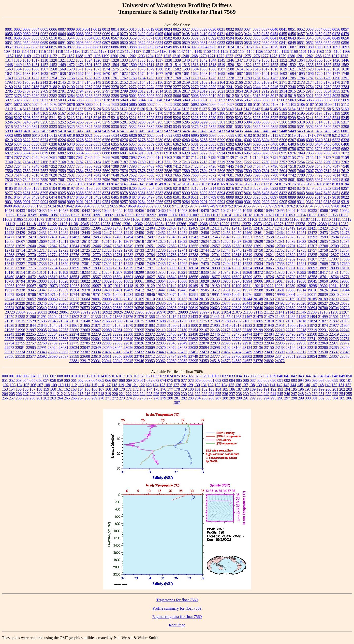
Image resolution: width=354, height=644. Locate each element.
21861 (74, 325)
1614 (239, 69)
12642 (53, 246)
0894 (159, 47)
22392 (161, 334)
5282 (133, 122)
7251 (274, 162)
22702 (204, 339)
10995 (130, 215)
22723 (247, 339)
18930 (215, 281)
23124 (247, 348)
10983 (11, 215)
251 (322, 394)
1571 (80, 69)
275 (136, 398)
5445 (257, 131)
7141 (248, 158)
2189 (62, 87)
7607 (310, 171)
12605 (345, 237)
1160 (294, 51)
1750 (18, 78)
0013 (106, 29)
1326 (97, 60)
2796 (97, 91)
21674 (128, 321)
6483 (310, 144)
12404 (150, 228)
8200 (97, 188)
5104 (283, 104)
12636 (334, 241)
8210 (177, 188)
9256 (115, 202)
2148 (88, 82)
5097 (230, 104)
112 (74, 385)
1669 (97, 74)
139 (259, 385)
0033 (239, 29)
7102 (168, 158)
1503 (106, 65)
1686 (230, 74)
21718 (172, 321)
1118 (59, 51)
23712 (150, 356)
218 (101, 394)
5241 (310, 118)
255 (349, 394)
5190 (257, 113)
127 (176, 385)
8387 (177, 193)
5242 (319, 118)
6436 (301, 144)
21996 (20, 330)
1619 (283, 69)
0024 (168, 29)
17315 (9, 264)
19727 (63, 295)
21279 (9, 317)
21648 (85, 321)
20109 (139, 299)
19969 (226, 295)
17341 (53, 264)
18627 (150, 277)
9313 (319, 202)
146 (307, 385)
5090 (177, 104)
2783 (336, 87)
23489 (247, 352)
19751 (96, 295)
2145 (62, 82)
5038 (106, 100)
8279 (18, 193)
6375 (186, 144)
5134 (177, 109)
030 (211, 376)
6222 (27, 140)
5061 (274, 100)
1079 (274, 47)
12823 (291, 255)
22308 (128, 334)
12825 (312, 255)
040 (280, 376)
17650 (345, 264)
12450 (139, 233)
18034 (226, 268)
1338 (168, 60)
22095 (139, 330)
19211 (247, 286)
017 (122, 376)
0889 (142, 47)
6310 (319, 140)
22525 (345, 334)
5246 (9, 122)
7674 (221, 175)
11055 (311, 215)
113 (81, 385)
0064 (62, 34)
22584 (85, 339)
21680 (150, 321)
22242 (345, 330)
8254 (336, 188)
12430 (31, 233)
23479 (215, 352)
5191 (265, 113)
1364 (301, 60)
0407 (177, 34)
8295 (44, 193)
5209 (35, 118)
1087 (292, 47)
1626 (336, 69)
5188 (239, 113)
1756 (71, 78)
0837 (257, 43)
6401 (283, 144)
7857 (53, 180)
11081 (71, 219)
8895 (265, 197)
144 (293, 385)
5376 (195, 127)
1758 (88, 78)
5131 (150, 109)
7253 (292, 162)
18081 (291, 268)
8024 (195, 180)
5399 (9, 131)
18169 (52, 272)
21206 (312, 312)
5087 (151, 104)
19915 (204, 295)
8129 (71, 184)
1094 (8, 51)
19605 (291, 290)
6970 (265, 153)
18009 (172, 268)
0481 (9, 38)
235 (218, 394)
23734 (172, 356)
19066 (20, 286)
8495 (142, 197)
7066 (327, 153)
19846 (150, 295)
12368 (203, 224)
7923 (80, 180)
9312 (310, 202)
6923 (212, 153)
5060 (265, 100)
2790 (53, 91)
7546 (327, 166)
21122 (269, 312)
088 (260, 380)
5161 (9, 113)
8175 (283, 184)
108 (47, 385)
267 (81, 398)
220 (115, 394)
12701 (291, 246)
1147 (181, 51)
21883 (150, 325)
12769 (20, 255)
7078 (27, 158)
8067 (274, 180)
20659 (280, 308)
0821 (133, 43)
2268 (97, 87)
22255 (31, 334)
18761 (323, 277)
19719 (53, 295)
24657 (247, 361)
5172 (106, 113)
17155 (226, 259)
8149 (159, 184)
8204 (124, 188)
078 (191, 380)
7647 (106, 175)
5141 (238, 109)
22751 (345, 339)
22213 (291, 330)
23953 (150, 361)
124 (156, 385)
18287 (117, 272)
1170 (36, 56)
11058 (333, 215)
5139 (221, 109)
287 (218, 398)
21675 (139, 321)
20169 (290, 299)
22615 (107, 339)
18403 (312, 272)
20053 (20, 299)
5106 (301, 104)
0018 (142, 29)
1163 (320, 51)
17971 (150, 268)
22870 (204, 343)
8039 (212, 180)
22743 (323, 339)
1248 (185, 56)
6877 (35, 153)
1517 (204, 65)
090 (273, 380)
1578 (142, 69)
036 (253, 376)
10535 (312, 211)
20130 (171, 299)
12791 (215, 255)
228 (170, 394)
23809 (269, 356)
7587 (177, 171)
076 (177, 380)
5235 (257, 118)
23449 (161, 352)
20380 (236, 303)
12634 (312, 241)
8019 (186, 180)
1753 (44, 78)
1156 (259, 51)
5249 (35, 122)
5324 (62, 127)
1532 (292, 65)
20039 (323, 295)
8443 (301, 193)
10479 (226, 211)
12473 (323, 233)
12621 (172, 241)
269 (94, 398)
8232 (274, 188)
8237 (283, 188)
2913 (274, 91)
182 (205, 389)
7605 (292, 171)
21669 (118, 321)
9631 (34, 206)
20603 (161, 308)
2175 (319, 82)
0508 (35, 38)
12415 (247, 228)
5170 (88, 113)
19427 (150, 290)
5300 (212, 122)
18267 (106, 272)
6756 (292, 149)
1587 (221, 69)
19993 (269, 295)
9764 (309, 206)
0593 (221, 38)
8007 (159, 180)
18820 (63, 281)
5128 (132, 109)
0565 (97, 38)
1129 (155, 51)
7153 (292, 158)
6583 (35, 149)
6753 (265, 149)
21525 (20, 321)
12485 (96, 237)
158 (39, 389)
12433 (53, 233)
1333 (124, 60)
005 (39, 376)
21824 (312, 321)
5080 (89, 104)
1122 (94, 51)
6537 (18, 149)
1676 (150, 74)
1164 (329, 51)
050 (349, 376)
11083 (82, 219)
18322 (193, 272)
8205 (133, 188)
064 (94, 380)
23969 (172, 361)
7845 (27, 180)
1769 (186, 78)
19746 (85, 295)
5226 (177, 118)
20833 (42, 312)
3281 (44, 96)
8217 (239, 188)
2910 (248, 91)
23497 (269, 352)
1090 (319, 47)
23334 (20, 352)
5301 (221, 122)
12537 (161, 237)
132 (211, 385)
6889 (115, 153)
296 (280, 398)
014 (101, 376)
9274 (168, 202)
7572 (115, 171)
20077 (74, 299)
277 (149, 398)
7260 (327, 162)
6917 (159, 153)
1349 (257, 60)
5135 (185, 109)
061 (74, 380)
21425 (182, 317)
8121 (26, 184)
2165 (230, 82)
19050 (323, 281)
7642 (97, 175)
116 (101, 385)
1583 (186, 69)
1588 (230, 69)
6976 (292, 153)
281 (177, 398)
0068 (97, 34)
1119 (68, 51)
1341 (195, 60)
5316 (336, 122)
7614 (18, 175)
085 (239, 380)
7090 (124, 158)
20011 (312, 295)
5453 (327, 131)
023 (163, 376)
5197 (319, 113)
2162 (204, 82)
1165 (338, 51)
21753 (204, 321)
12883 (74, 259)
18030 (215, 268)
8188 (18, 188)
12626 (226, 241)
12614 (96, 241)
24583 (236, 361)
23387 (85, 352)
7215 (204, 162)
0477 (327, 34)
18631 (161, 277)
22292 (118, 334)
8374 (106, 193)
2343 (248, 87)
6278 (142, 140)
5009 (204, 96)
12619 (150, 241)
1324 (88, 60)
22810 (128, 343)
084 (232, 380)
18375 (269, 272)
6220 (18, 140)
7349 (44, 166)
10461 (172, 211)
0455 (283, 34)
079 (198, 380)
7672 (212, 175)
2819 (204, 91)
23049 (96, 348)
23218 (312, 348)
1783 (274, 78)
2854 (239, 91)
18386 (280, 272)
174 (149, 389)
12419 (291, 228)
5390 (292, 127)
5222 (142, 118)
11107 (305, 219)
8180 (318, 184)
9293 (212, 202)
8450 (327, 193)
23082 (193, 348)
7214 (195, 162)
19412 (139, 290)
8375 (115, 193)
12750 (258, 250)
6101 (239, 135)
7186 (115, 162)
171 (129, 389)
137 (245, 385)
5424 (186, 131)
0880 (88, 47)
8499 (168, 197)
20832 (31, 312)
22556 (53, 339)
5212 (62, 118)
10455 (128, 211)
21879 (128, 325)
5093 (204, 104)
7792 (319, 175)
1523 (257, 65)
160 (53, 389)
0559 (80, 38)
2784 (345, 87)
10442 (85, 211)
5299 (204, 122)
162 (67, 389)
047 (328, 376)
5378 (212, 127)
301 (315, 398)
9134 (97, 202)
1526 (283, 65)
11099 (221, 219)
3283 (62, 96)
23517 (301, 352)
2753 (301, 87)
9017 (327, 197)
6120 (301, 135)
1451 (35, 65)
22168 (215, 330)
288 (225, 398)
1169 (27, 56)
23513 (291, 352)
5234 (248, 118)
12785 (161, 255)
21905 (215, 325)
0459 (319, 34)
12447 (107, 233)
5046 (159, 100)
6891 (124, 153)
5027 (9, 100)
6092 (168, 135)
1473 (80, 65)
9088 (18, 202)
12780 (107, 255)
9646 (88, 206)
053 (19, 380)
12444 (74, 233)
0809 (115, 43)
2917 (310, 91)
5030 (35, 100)
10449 (118, 211)
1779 (239, 78)
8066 (265, 180)
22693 (193, 339)
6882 (62, 153)
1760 (106, 78)
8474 (53, 197)
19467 (193, 290)
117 (108, 385)
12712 (9, 250)
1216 (176, 56)
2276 (168, 87)
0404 (150, 34)
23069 (150, 348)
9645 (79, 206)
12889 (128, 259)
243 (266, 394)
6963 (239, 153)
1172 (53, 56)
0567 (115, 38)
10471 (215, 211)
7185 (106, 162)
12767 (345, 250)
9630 (26, 206)
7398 (133, 166)
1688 (248, 74)
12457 (215, 233)
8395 (230, 193)
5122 (79, 109)
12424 (334, 228)
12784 (150, 255)
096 (315, 380)
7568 (97, 171)
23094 (204, 348)
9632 (43, 206)
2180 (9, 87)
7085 (89, 158)
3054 (327, 91)
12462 (269, 233)
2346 (274, 87)
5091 (186, 104)
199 (322, 389)
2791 (62, 91)
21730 (182, 321)
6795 (336, 149)
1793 (9, 82)
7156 (318, 158)
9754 (238, 206)
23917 (85, 361)
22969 (323, 343)
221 (122, 394)
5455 (336, 131)
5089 (168, 104)
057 (46, 380)
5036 (88, 100)
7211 (168, 162)
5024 (327, 96)
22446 (215, 334)
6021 (89, 135)
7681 (230, 175)
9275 (177, 202)
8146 (150, 184)
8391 (195, 193)
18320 (171, 272)
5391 (301, 127)
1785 (292, 78)
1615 (248, 69)
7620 (53, 175)
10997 (151, 215)
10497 (291, 211)
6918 (168, 153)
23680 (128, 356)
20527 (323, 303)
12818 (236, 255)
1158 (277, 51)
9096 (62, 202)
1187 (70, 56)
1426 (336, 60)
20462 (258, 303)
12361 (127, 224)
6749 (230, 149)
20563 (63, 308)
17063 (161, 259)
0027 (186, 29)
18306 (150, 272)
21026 (215, 312)
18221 (74, 272)
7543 (319, 166)
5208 (27, 118)
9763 (300, 206)
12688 (247, 246)
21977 (334, 325)
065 (101, 380)
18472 (31, 277)
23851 (291, 356)
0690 (53, 43)
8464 (18, 197)
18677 (215, 277)
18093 (312, 268)
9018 (336, 197)
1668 (88, 74)
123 (149, 385)
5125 (106, 109)
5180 (177, 113)
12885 (96, 259)
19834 (128, 295)
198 (315, 389)
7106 (177, 158)
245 (280, 394)
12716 (31, 250)
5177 (150, 113)
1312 (335, 56)
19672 (9, 295)
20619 (193, 308)
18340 (215, 272)
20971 (172, 312)
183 (211, 389)
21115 (258, 312)
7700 (274, 175)
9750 (220, 206)
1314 (9, 60)
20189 (323, 299)
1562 (345, 65)
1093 (345, 47)
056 (39, 380)
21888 (161, 325)
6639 (133, 149)
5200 (345, 113)
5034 (71, 100)
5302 (230, 122)
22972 (345, 343)
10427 (345, 206)
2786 (18, 91)
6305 (274, 140)
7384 (106, 166)
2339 (212, 87)
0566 (106, 38)
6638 (124, 149)
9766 (326, 206)
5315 (327, 122)
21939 (258, 325)
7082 (62, 158)
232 (198, 394)
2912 (265, 91)
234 (211, 394)
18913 (193, 281)
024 (170, 376)
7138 (221, 158)
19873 (161, 295)
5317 (345, 122)
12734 (150, 250)
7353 (62, 166)
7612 (345, 171)
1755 (62, 78)
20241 (31, 303)
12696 (269, 246)
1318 (44, 60)
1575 (115, 69)
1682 (195, 74)
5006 (177, 96)
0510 (53, 38)
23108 (236, 348)
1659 (71, 74)
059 (60, 380)
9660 (141, 206)
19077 (64, 286)
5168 (71, 113)
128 (183, 385)
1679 (177, 74)
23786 (236, 356)
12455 (193, 233)
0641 (274, 38)
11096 (189, 219)
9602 (17, 206)
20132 (182, 299)
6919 (177, 153)
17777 (63, 268)
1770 (195, 78)
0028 (195, 29)
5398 (345, 127)
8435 (292, 193)
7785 (310, 175)
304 (335, 398)
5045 (150, 100)
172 (136, 389)
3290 (124, 96)
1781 (257, 78)
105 (26, 385)
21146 (301, 312)
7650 (124, 175)
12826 (323, 255)
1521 (239, 65)
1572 (88, 69)
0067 (88, 34)
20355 (193, 303)
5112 (345, 104)
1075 (239, 47)
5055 (230, 100)
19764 (107, 295)
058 (53, 380)
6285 (204, 140)
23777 (215, 356)
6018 (62, 135)
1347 (239, 60)
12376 (279, 224)
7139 (230, 158)
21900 (193, 325)
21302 (74, 317)
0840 (274, 43)
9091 (27, 202)
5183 (204, 113)
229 (177, 394)
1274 (238, 56)
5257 (88, 122)
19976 (247, 295)
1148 (190, 51)
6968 (257, 153)
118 (114, 385)
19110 (118, 286)
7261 (336, 162)
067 (115, 380)
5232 (230, 118)
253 (335, 394)
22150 (182, 330)
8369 (88, 193)
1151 (216, 51)
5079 (80, 104)
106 (33, 385)
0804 (88, 43)
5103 (275, 104)
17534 (258, 264)
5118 (44, 109)
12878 (20, 259)
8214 (212, 188)
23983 (182, 361)
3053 (319, 91)
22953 (291, 343)
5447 (274, 131)
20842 (53, 312)
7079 (36, 158)
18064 (258, 268)
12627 (236, 241)
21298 (63, 317)
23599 (74, 356)
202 (342, 389)
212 (60, 394)
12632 (291, 241)
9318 (336, 202)
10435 (42, 211)
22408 (172, 334)
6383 (212, 144)
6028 (151, 135)
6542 (27, 149)
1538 (336, 65)
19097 (96, 286)
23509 (280, 352)
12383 (9, 228)
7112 (195, 158)
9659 (132, 206)
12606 (9, 241)
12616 (118, 241)
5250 (44, 122)
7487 (265, 166)
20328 (128, 303)
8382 (150, 193)
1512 (159, 65)
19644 (345, 290)
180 (191, 389)
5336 (159, 127)
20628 (236, 308)
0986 (212, 47)
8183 (336, 184)
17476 (215, 264)
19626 (323, 290)
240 (253, 394)
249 (308, 394)
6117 (283, 135)
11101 (242, 219)
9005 (310, 197)
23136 (258, 348)
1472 (71, 65)
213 (67, 394)
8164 (212, 184)
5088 (160, 104)
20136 (215, 299)
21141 (280, 312)
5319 (18, 127)
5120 (61, 109)
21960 (291, 325)
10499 (301, 211)
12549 (226, 237)
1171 (44, 56)
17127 (204, 259)
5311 (310, 122)
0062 (44, 34)
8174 (274, 184)
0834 (230, 43)
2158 (177, 82)
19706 (31, 295)
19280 (290, 286)
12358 (105, 224)
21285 (20, 317)
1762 (124, 78)
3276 (345, 91)
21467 (247, 317)
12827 (334, 255)
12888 (118, 259)
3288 (106, 96)
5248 (27, 122)
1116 (42, 51)
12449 (128, 233)
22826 (139, 343)
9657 (123, 206)
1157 (268, 51)
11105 (284, 219)
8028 (204, 180)
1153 (233, 51)
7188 (133, 162)
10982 (345, 211)
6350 (80, 144)
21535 (42, 321)
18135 (31, 272)
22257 (42, 334)
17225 (280, 259)
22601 (96, 339)
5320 (27, 127)
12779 (96, 255)
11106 (295, 219)
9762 (291, 206)
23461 (193, 352)
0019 (150, 29)
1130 (163, 51)
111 (67, 385)
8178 (301, 184)
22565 (63, 339)
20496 (291, 303)
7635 (80, 175)
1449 (18, 65)
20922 (107, 312)
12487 (107, 237)
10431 (9, 211)
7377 (71, 166)
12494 (128, 237)
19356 (53, 290)
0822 (142, 43)
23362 (63, 352)
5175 (133, 113)
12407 (172, 228)
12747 (226, 250)
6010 (36, 135)
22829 (150, 343)
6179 (327, 135)
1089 (310, 47)
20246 (42, 303)
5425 (195, 131)
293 (260, 398)
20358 (204, 303)
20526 (312, 303)
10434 (31, 211)
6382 (204, 144)
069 (129, 380)
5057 (248, 100)
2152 (124, 82)
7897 (71, 180)
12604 (334, 237)
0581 (159, 38)
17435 (161, 264)
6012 (53, 135)
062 (81, 380)
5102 (266, 104)
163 (74, 389)
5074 (36, 104)
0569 (133, 38)
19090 (85, 286)
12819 (247, 255)
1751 (27, 78)
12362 (138, 224)
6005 (18, 135)
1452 (44, 65)
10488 (247, 211)
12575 (301, 237)
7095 (142, 158)
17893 (96, 268)
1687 (239, 74)
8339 (71, 193)
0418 (195, 34)
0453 (265, 34)
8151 (168, 184)
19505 (204, 290)
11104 (273, 219)
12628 (247, 241)
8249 (310, 188)
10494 (269, 211)
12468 (291, 233)
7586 (168, 171)
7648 (115, 175)
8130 (79, 184)
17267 (312, 259)
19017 (280, 281)
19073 (53, 286)
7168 (62, 162)
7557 (44, 171)
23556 (9, 356)
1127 (137, 51)
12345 (84, 224)
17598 (312, 264)
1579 (150, 69)
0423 (239, 34)
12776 (74, 255)
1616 (257, 69)
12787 (182, 255)
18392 (301, 272)
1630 (345, 69)
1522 (248, 65)
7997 (142, 180)
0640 (265, 38)
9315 (327, 202)
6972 (274, 153)
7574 (124, 171)
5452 (319, 131)
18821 (74, 281)
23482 (226, 352)
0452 (257, 34)
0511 (62, 38)
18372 (258, 272)
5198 (327, 113)
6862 (345, 149)
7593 (195, 171)
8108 (345, 180)
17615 (334, 264)
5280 (115, 122)
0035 (257, 29)
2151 (115, 82)
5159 (336, 109)
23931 (96, 361)
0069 (106, 34)
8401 (248, 193)
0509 (44, 38)
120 (128, 385)
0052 (301, 29)
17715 (31, 268)
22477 (258, 334)
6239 (97, 140)
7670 (204, 175)
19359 (63, 290)
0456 (292, 34)
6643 (168, 149)
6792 (310, 149)
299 (301, 398)
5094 (213, 104)
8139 (106, 184)
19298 (312, 286)
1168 (18, 56)
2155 (150, 82)
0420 (212, 34)
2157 (168, 82)
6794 (327, 149)
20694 (312, 308)
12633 (301, 241)
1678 (168, 74)
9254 (106, 202)
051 (5, 380)
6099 (230, 135)
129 (190, 385)
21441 (215, 317)
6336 (35, 144)
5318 (9, 127)
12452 (161, 233)
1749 (9, 78)
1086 (283, 47)
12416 (258, 228)
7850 (44, 180)
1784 (283, 78)
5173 (115, 113)
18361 (236, 272)
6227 (71, 140)
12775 (63, 255)
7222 (248, 162)
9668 (167, 206)
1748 (345, 74)
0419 (204, 34)
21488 (291, 317)
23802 (247, 356)
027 (191, 376)
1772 (204, 78)
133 (218, 385)
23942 (118, 361)
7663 (168, 175)
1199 (105, 56)
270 (101, 398)
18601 (128, 277)
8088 (327, 180)
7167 (53, 162)
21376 (128, 317)
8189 (27, 188)
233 (205, 394)
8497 (150, 197)
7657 (142, 175)
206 (19, 394)
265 (67, 398)
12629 (258, 241)
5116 (35, 109)
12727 (96, 250)
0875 (53, 47)
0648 (327, 38)
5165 (44, 113)
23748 (182, 356)
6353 (97, 144)
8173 (265, 184)
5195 (301, 113)
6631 (71, 149)
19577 (247, 290)
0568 (124, 38)
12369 (214, 224)
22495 (280, 334)
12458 (226, 233)
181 (198, 389)
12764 (334, 250)
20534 (9, 308)
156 (26, 389)
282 (184, 398)
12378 (300, 224)
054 (26, 380)
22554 (31, 339)
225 (149, 394)
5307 (274, 122)
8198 (80, 188)
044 (308, 376)
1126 (129, 51)
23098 (215, 348)
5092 (195, 104)
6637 (115, 149)
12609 (42, 241)
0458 (310, 34)
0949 (168, 47)
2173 (301, 82)
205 (12, 394)
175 (156, 389)
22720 (236, 339)
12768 (9, 255)
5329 (106, 127)
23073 (182, 348)
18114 (20, 272)
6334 (18, 144)
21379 (139, 317)
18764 (334, 277)
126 (169, 385)
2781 (319, 87)
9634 (52, 206)
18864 (161, 281)
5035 (80, 100)
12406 (161, 228)
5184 (212, 113)
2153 (133, 82)
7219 (221, 162)
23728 (161, 356)
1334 (133, 60)
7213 (186, 162)
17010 (150, 259)
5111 (336, 104)
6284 (195, 140)
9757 (256, 206)
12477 (9, 237)
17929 (128, 268)
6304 (265, 140)
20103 (118, 299)
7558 (53, 171)
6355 (115, 144)
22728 (280, 339)
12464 (280, 233)
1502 (97, 65)
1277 (265, 56)
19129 (150, 286)
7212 (177, 162)
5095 (221, 104)
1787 (310, 78)
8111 (9, 184)
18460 (9, 277)
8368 (80, 193)
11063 (7, 219)
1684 (212, 74)
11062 (344, 215)
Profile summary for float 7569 (177, 608)
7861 (62, 180)
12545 (215, 237)
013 (94, 376)
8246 (301, 188)
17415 (118, 264)
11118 (31, 224)
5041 (133, 100)
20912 (86, 312)
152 (348, 385)
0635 (257, 38)
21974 (323, 325)
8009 (168, 180)
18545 (63, 277)
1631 (9, 74)
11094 (178, 219)
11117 (21, 224)
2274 (150, 87)
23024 (53, 348)
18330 (204, 272)
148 (321, 385)
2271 (124, 87)
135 (231, 385)
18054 (247, 268)
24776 (258, 361)
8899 (292, 197)
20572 (74, 308)
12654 (182, 246)
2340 (221, 87)
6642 (159, 149)
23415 (128, 352)
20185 (312, 299)
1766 (159, 78)
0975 (195, 47)
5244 (336, 118)
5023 (319, 96)
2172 (292, 82)
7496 (274, 166)
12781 (118, 255)
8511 (195, 197)
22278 (85, 334)
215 (81, 394)
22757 (31, 343)
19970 (236, 295)
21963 (301, 325)
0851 (301, 43)
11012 (215, 215)
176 (163, 389)
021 (149, 376)
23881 (74, 361)
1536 (319, 65)
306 (349, 398)
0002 (18, 29)
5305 (257, 122)
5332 (133, 127)
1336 (150, 60)
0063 (53, 34)
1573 (97, 69)
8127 (62, 184)
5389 (283, 127)
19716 (42, 295)
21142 (290, 312)
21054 (226, 312)
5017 (274, 96)
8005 (150, 180)
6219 (9, 140)
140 (266, 385)
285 (205, 398)
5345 (177, 127)
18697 (236, 277)
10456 (139, 211)
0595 (239, 38)
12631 (280, 241)
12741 (182, 250)
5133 (168, 109)
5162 (18, 113)
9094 (44, 202)
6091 (160, 135)
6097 (213, 135)
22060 (74, 330)
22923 (258, 343)
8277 (9, 193)
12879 (31, 259)
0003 (27, 29)
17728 (42, 268)
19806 (118, 295)
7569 (106, 171)
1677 (159, 74)
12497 (150, 237)
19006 (258, 281)
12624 (204, 241)
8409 (274, 193)
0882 (106, 47)
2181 (18, 87)
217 (94, 394)
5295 (186, 122)
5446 (265, 131)
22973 (9, 348)
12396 (96, 228)
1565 (27, 69)
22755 (20, 343)
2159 (186, 82)
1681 (186, 74)
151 (341, 385)
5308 (283, 122)
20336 (161, 303)
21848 (53, 325)
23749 (193, 356)
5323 (53, 127)
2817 (186, 91)
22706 (215, 339)
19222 (269, 286)
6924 (221, 153)
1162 (311, 51)
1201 (123, 56)
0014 (115, 29)
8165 (221, 184)
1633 (27, 74)
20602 (150, 308)
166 (94, 389)
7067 (336, 153)
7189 (142, 162)
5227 (186, 118)
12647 (107, 246)
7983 (133, 180)
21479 (269, 317)
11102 (253, 219)
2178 (336, 82)
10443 (96, 211)
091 (280, 380)
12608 (31, 241)
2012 (35, 82)
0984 (204, 47)
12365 (170, 224)
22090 (128, 330)
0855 (336, 43)
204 (5, 394)
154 (12, 389)
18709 (247, 277)
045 (315, 376)
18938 (226, 281)
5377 (204, 127)
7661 (159, 175)
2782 (327, 87)
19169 (193, 286)
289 (232, 398)
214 (74, 394)
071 (143, 380)
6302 (248, 140)
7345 (35, 166)
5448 (283, 131)
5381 (230, 127)
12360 (116, 224)
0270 (124, 34)
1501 (88, 65)
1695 (301, 74)
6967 (248, 153)
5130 (141, 109)
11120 (42, 224)
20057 (31, 299)
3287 (97, 96)
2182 (27, 87)
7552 (18, 171)
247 (294, 394)
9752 (229, 206)
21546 (53, 321)
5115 (27, 109)
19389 (96, 290)
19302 (323, 286)
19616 (312, 290)
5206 (9, 118)
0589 (195, 38)
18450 (344, 272)
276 (143, 398)
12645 (85, 246)
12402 (139, 228)
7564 (80, 171)
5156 (309, 109)
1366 (319, 60)
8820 (239, 197)
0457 (301, 34)
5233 (239, 118)
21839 (20, 325)
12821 (269, 255)
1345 (221, 60)
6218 (345, 135)
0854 (327, 43)
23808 (258, 356)
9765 (318, 206)
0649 (336, 38)
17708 (20, 268)
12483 (74, 237)
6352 (88, 144)
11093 (168, 219)
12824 (301, 255)
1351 (274, 60)
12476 (345, 233)
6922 (204, 153)
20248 (53, 303)
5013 (239, 96)
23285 (334, 348)
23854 (312, 356)
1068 (221, 47)
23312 (9, 352)
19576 (236, 290)
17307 (334, 259)
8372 (97, 193)
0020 (159, 29)
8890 (257, 197)
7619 (44, 175)
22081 (118, 330)
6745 (195, 149)
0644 (301, 38)
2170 (274, 82)
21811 (280, 321)
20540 (20, 308)
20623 (215, 308)
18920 (204, 281)
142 (280, 385)
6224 (44, 140)
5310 (301, 122)
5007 (186, 96)
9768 (335, 206)
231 (191, 394)
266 (74, 398)
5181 (186, 113)
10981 (334, 211)
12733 (139, 250)
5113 (9, 109)
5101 (257, 104)
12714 (20, 250)
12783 (139, 255)
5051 (204, 100)
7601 (265, 171)
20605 (172, 308)
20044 (10, 299)
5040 (124, 100)
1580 (159, 69)
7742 (292, 175)
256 (5, 398)
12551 (247, 237)
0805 (97, 43)
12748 (236, 250)
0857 (9, 47)
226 (156, 394)
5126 (115, 109)
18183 (63, 272)
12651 (150, 246)
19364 (74, 290)
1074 (230, 47)
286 (211, 398)
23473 (204, 352)
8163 (203, 184)
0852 (310, 43)
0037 (265, 29)
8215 (221, 188)
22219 (312, 330)
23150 (269, 348)
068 (122, 380)
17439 (172, 264)
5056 (239, 100)
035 (246, 376)
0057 (345, 29)
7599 (248, 171)
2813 (150, 91)
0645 (310, 38)
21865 (85, 325)
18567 (96, 277)
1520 (230, 65)
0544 (71, 38)
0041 (283, 29)
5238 (283, 118)
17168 (236, 259)
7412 (177, 166)
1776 (212, 78)
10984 (21, 215)
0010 (80, 29)
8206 (142, 188)
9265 (150, 202)
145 (300, 385)
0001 (9, 29)
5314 (319, 122)
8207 (150, 188)
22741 (312, 339)
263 (53, 398)
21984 (345, 325)
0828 (177, 43)
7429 (221, 166)
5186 (221, 113)
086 (246, 380)
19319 (344, 286)
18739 (291, 277)
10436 (53, 211)
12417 (269, 228)
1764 (142, 78)
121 (135, 385)
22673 (172, 339)
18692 (226, 277)
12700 (280, 246)
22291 (107, 334)
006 (46, 376)
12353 (95, 224)
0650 (345, 38)
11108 (316, 219)
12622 (182, 241)
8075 (283, 180)
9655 (114, 206)
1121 (85, 51)
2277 (177, 87)
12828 (345, 255)
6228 (80, 140)
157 (32, 389)
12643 (63, 246)
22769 (53, 343)
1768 (177, 78)
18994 (247, 281)
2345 (265, 87)
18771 (345, 277)
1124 (111, 51)
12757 (312, 250)
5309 (292, 122)
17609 (323, 264)
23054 (118, 348)
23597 (63, 356)
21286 (31, 317)
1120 (76, 51)
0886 (115, 47)
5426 (204, 131)
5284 (150, 122)
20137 (225, 299)
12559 (280, 237)
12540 (172, 237)
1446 (345, 60)
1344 (212, 60)
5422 (168, 131)
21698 (161, 321)
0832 (212, 43)
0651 (9, 43)
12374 (268, 224)
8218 (248, 188)
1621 (292, 69)
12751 (269, 250)
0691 (62, 43)
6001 (345, 131)
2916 (301, 91)
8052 (239, 180)
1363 (292, 60)
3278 (18, 96)
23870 (345, 356)
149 (328, 385)
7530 (301, 166)
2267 (88, 87)
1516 (195, 65)
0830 (195, 43)
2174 (310, 82)
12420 (301, 228)
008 (60, 376)
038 (266, 376)
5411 (71, 131)
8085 (310, 180)
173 (143, 389)
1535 (310, 65)
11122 (52, 224)
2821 (221, 91)
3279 (27, 96)
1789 (327, 78)
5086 (142, 104)
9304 (274, 202)
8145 (141, 184)
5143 (256, 109)
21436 (204, 317)
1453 (53, 65)
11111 (337, 219)
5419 (142, 131)
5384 (248, 127)
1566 (35, 69)
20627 (226, 308)
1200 (114, 56)
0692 (71, 43)
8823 (248, 197)
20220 (344, 299)
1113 (17, 51)
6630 (62, 149)
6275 (115, 140)
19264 (280, 286)
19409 (128, 290)
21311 (85, 317)
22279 (96, 334)
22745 (334, 339)
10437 (63, 211)
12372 (246, 224)
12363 (149, 224)
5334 (150, 127)
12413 (236, 228)
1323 (80, 60)
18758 (312, 277)
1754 (53, 78)
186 (232, 389)
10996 (140, 215)
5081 (98, 104)
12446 (96, 233)
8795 (221, 197)
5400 (18, 131)
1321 (62, 60)
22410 (182, 334)
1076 (248, 47)
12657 (215, 246)
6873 (18, 153)
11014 (226, 215)
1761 (115, 78)
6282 (177, 140)
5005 (168, 96)
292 (253, 398)
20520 (301, 303)
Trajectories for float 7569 (177, 600)
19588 (258, 290)
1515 (186, 65)
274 (129, 398)
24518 (215, 361)
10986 (43, 215)
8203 (115, 188)
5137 (203, 109)
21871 (96, 325)
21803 (247, 321)
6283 (186, 140)
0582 (168, 38)
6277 (133, 140)
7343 (27, 166)
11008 (205, 215)
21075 (237, 312)
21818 (301, 321)
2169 (265, 82)
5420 (150, 131)
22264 (53, 334)
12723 (63, 250)
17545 (269, 264)
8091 (336, 180)
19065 (10, 286)
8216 (230, 188)
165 (88, 389)
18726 (269, 277)
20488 (269, 303)
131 (204, 385)
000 (5, 376)
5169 (80, 113)
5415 (106, 131)
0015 (124, 29)
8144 (133, 184)
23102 (226, 348)
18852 (128, 281)
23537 (334, 352)
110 (61, 385)
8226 (265, 188)
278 (156, 398)
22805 (118, 343)
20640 (258, 308)
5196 (310, 113)
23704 (139, 356)
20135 (204, 299)
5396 (327, 127)
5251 (53, 122)
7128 (212, 158)
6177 (318, 135)
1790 (336, 78)
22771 (63, 343)
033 (232, 376)
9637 (61, 206)
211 (53, 394)
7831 (345, 175)
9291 (204, 202)
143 (286, 385)
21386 (150, 317)
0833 (221, 43)
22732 (291, 339)
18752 (301, 277)
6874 (27, 153)
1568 (53, 69)
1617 (265, 69)
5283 (142, 122)
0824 (159, 43)
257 (12, 398)
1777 (221, 78)
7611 (336, 171)
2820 (212, 91)
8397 (239, 193)
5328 (97, 127)
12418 (280, 228)
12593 (323, 237)
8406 (257, 193)
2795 (88, 91)
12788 (193, 255)
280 (170, 398)
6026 (133, 135)
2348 (292, 87)
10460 (161, 211)
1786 (301, 78)
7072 (345, 153)
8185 (9, 188)
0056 (336, 29)
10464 (193, 211)
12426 (345, 228)
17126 (193, 259)
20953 (140, 312)
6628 (44, 149)
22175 (226, 330)
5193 (283, 113)
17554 (291, 264)
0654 (27, 43)
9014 (319, 197)
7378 (80, 166)
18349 (225, 272)
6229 (88, 140)
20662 (291, 308)
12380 (322, 224)
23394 (96, 352)
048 (335, 376)
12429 (20, 233)
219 (108, 394)
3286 (88, 96)
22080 (107, 330)
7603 (274, 171)
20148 (258, 299)
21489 (301, 317)
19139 (161, 286)
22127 (172, 330)
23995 (193, 361)
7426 (212, 166)
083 (225, 380)
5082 (106, 104)
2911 (257, 91)
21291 (42, 317)
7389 (115, 166)
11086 (114, 219)
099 (335, 380)
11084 (93, 219)
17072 (172, 259)
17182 (258, 259)
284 (198, 398)
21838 (9, 325)
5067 (327, 100)
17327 (20, 264)
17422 (128, 264)
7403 (150, 166)
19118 (128, 286)
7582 (150, 171)
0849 (292, 43)
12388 (53, 228)
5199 (336, 113)
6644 (177, 149)
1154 (242, 51)
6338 (53, 144)
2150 (106, 82)
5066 (319, 100)
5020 (301, 96)
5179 (168, 113)
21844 (31, 325)
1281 (300, 56)
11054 (301, 215)
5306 (265, 122)
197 (308, 389)
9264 (142, 202)
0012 (97, 29)
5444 (248, 131)
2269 (106, 87)
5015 (257, 96)
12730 (128, 250)
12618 (139, 241)
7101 (160, 158)
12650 (139, 246)
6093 (177, 135)
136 (238, 385)
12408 (182, 228)
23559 (20, 356)
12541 (182, 237)
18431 (334, 272)
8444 (310, 193)
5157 (318, 109)
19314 (334, 286)
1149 (198, 51)
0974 (186, 47)
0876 (62, 47)
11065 (18, 219)
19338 (20, 290)
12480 (42, 237)
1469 (62, 65)
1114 (25, 51)
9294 (221, 202)
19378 (85, 290)
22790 (96, 343)
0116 (115, 34)
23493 (258, 352)
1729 (319, 74)
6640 (142, 149)
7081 (53, 158)
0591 (204, 38)
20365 (215, 303)
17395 (107, 264)
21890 (172, 325)
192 (273, 389)
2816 (177, 91)
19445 (182, 290)
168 (108, 389)
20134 (193, 299)
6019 (71, 135)
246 (287, 394)
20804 (21, 312)
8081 (292, 180)
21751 (193, 321)
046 (322, 376)
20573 (85, 308)
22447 (226, 334)
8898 (283, 197)
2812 (142, 91)
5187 (230, 113)
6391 (221, 144)
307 (177, 403)
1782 (265, 78)
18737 (280, 277)
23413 (118, 352)
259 (26, 398)
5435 (239, 131)
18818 (53, 281)
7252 (283, 162)
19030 (301, 281)
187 (239, 389)
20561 (53, 308)
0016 (133, 29)
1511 (150, 65)
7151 (274, 158)
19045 (312, 281)
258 (19, 398)
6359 (150, 144)
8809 (230, 197)
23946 (139, 361)
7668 (195, 175)
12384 (20, 228)
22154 (193, 330)
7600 (257, 171)
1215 (167, 56)
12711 (345, 246)
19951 (215, 295)
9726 (185, 206)
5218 (115, 118)
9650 (96, 206)
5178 (159, 113)
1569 (62, 69)
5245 (345, 118)
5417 (124, 131)
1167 (10, 56)
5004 (159, 96)
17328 (31, 264)
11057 (322, 215)
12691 (258, 246)
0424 (248, 34)
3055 (336, 91)
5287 (168, 122)
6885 (88, 153)
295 (273, 398)
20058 (42, 299)
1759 (97, 78)
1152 (224, 51)
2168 (257, 82)
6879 (44, 153)
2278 (186, 87)
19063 (345, 281)
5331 (124, 127)
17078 (182, 259)
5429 (212, 131)
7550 (9, 171)
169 (115, 389)
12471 (301, 233)
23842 (280, 356)
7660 (150, 175)
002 (19, 376)
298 (294, 398)
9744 (203, 206)
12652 (161, 246)
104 (19, 385)
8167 (239, 184)
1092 (336, 47)
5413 (88, 131)
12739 (172, 250)
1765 (150, 78)
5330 (115, 127)
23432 (139, 352)
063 (88, 380)
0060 (27, 34)
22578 (74, 339)
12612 (74, 241)
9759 (273, 206)
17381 (85, 264)
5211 (53, 118)
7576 (133, 171)
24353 (204, 361)
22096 (150, 330)
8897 (274, 197)
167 (101, 389)
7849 (35, 180)
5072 (18, 104)
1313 (344, 56)
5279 (106, 122)
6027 (142, 135)
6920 (186, 153)
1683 (204, 74)
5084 (124, 104)
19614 (301, 290)
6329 (9, 144)
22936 (280, 343)
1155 (250, 51)
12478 (20, 237)
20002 (301, 295)
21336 (96, 317)
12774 (53, 255)
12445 (85, 233)
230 (184, 394)
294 (266, 398)
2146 (71, 82)
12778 (85, 255)
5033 (62, 100)
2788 (35, 91)
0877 (71, 47)
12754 (291, 250)
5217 (106, 118)
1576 (124, 69)
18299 (139, 272)
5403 (44, 131)
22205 (269, 330)
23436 (150, 352)
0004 (35, 29)
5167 (62, 113)
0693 (80, 43)
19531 (226, 290)
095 (308, 380)
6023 (106, 135)
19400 (107, 290)
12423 (323, 228)
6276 (124, 140)
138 (252, 385)
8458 (345, 193)
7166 (44, 162)
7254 (301, 162)
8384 (168, 193)
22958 (312, 343)
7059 (319, 153)
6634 (97, 149)
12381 (333, 224)
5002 (142, 96)
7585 (159, 171)
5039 (115, 100)
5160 (345, 109)
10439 (74, 211)
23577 (31, 356)
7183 (88, 162)
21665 (107, 321)
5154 (292, 109)
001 (12, 376)
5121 (70, 109)
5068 (336, 100)
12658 (226, 246)
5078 (71, 104)
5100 (248, 104)
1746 (327, 74)
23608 (85, 356)
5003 (150, 96)
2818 (195, 91)
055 (32, 380)
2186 (35, 87)
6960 (230, 153)
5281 (124, 122)
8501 (177, 197)
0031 (221, 29)
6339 (62, 144)
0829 (186, 43)
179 (184, 389)
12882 (63, 259)
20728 (10, 312)
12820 (258, 255)
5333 (142, 127)
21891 (182, 325)
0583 (177, 38)
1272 (220, 56)
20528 (334, 303)
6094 (186, 135)
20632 (247, 308)
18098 (334, 268)
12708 (323, 246)
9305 (283, 202)
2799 (124, 91)
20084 (85, 299)
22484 (269, 334)
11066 (29, 219)
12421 (312, 228)
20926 (118, 312)
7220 (230, 162)
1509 (133, 65)
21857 (63, 325)
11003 (183, 215)
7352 (53, 166)
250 (315, 394)
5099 (239, 104)
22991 (42, 348)
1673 (133, 74)
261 (39, 398)
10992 (108, 215)
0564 (88, 38)
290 (239, 398)
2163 (212, 82)
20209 (334, 299)
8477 (71, 197)
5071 (9, 104)
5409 (53, 131)
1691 (265, 74)
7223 (257, 162)
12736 (161, 250)
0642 (283, 38)
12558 (269, 237)
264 (60, 398)
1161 (303, 51)
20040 (334, 295)
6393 (239, 144)
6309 (310, 140)
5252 (62, 122)
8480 (80, 197)
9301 (248, 202)
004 (32, 376)
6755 (283, 149)
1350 (265, 60)
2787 (27, 91)
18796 (31, 281)
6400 (274, 144)
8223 (257, 188)
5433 (221, 131)
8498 (159, 197)
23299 (345, 348)
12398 (107, 228)
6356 (124, 144)
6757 (301, 149)
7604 (283, 171)
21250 (333, 312)
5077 (62, 104)
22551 (20, 339)
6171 (310, 135)
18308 (161, 272)
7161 (18, 162)
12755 (301, 250)
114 (87, 385)
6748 (221, 149)
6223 (35, 140)
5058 (257, 100)
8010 (177, 180)
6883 (71, 153)
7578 (142, 171)
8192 (35, 188)
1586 (212, 69)
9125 (88, 202)
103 (13, 385)
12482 (63, 237)
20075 (64, 299)
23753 (204, 356)
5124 (97, 109)
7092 (133, 158)
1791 (345, 78)
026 (184, 376)
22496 (291, 334)
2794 (80, 91)
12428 (9, 233)
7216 (212, 162)
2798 (115, 91)
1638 (62, 74)
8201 (106, 188)
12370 (224, 224)
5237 (274, 118)
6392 (230, 144)
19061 (334, 281)
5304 (248, 122)
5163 (27, 113)
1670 (106, 74)
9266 (159, 202)
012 (88, 376)
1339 (177, 60)
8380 (133, 193)
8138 (97, 184)
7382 (97, 166)
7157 (327, 158)
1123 (103, 51)
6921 (195, 153)
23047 (85, 348)
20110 (150, 299)
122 (142, 385)
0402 (142, 34)
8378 (124, 193)
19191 (226, 286)
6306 (283, 140)
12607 (20, 241)
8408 (265, 193)
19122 (139, 286)
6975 (283, 153)
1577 (133, 69)
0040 (274, 29)
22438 (193, 334)
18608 (139, 277)
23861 (323, 356)
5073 (27, 104)
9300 (239, 202)
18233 (85, 272)
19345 (31, 290)
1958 (27, 82)
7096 (151, 158)
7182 (80, 162)
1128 (146, 51)
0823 (150, 43)
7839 (18, 180)
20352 (182, 303)
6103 (257, 135)
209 (39, 394)
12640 (31, 246)
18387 (290, 272)
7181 (71, 162)
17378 (74, 264)
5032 (53, 100)
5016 (265, 96)
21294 (53, 317)
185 (225, 389)
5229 (204, 118)
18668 (204, 277)
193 (280, 389)
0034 (248, 29)
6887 (97, 153)
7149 (256, 158)
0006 (53, 29)
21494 (312, 317)
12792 (226, 255)
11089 (125, 219)
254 (342, 394)
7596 (221, 171)
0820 (124, 43)
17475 (204, 264)
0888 (133, 47)
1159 (285, 51)
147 (314, 385)
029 (205, 376)
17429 (150, 264)
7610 (327, 171)
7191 (159, 162)
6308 (301, 140)
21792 (236, 321)
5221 (133, 118)
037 (260, 376)
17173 (247, 259)
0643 (292, 38)
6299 (221, 140)
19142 (172, 286)
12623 (193, 241)
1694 (292, 74)
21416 (172, 317)
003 (26, 376)
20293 (118, 303)
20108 (129, 299)
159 (46, 389)
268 (88, 398)
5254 (71, 122)
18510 (53, 277)
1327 (106, 60)
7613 (9, 175)
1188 (79, 56)
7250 (265, 162)
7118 (203, 158)
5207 (18, 118)
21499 (323, 317)
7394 (124, 166)
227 (163, 394)
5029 (27, 100)
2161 (195, 82)
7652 (133, 175)
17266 (301, 259)
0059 (18, 34)
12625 (215, 241)
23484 (236, 352)
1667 (80, 74)
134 (224, 385)
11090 (135, 219)
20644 (269, 308)
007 (53, 376)
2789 (44, 91)
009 (67, 376)
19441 (161, 290)
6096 (204, 135)
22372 (150, 334)
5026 (345, 96)
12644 (74, 246)
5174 (124, 113)
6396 (257, 144)
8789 (212, 197)
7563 (71, 171)
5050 (195, 100)
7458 (248, 166)
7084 (80, 158)
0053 (310, 29)
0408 (186, 34)
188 (246, 389)
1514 (177, 65)
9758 (265, 206)
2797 (106, 91)
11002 (173, 215)
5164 (35, 113)
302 (322, 398)
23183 (280, 348)
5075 (44, 104)
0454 (274, 34)
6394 (248, 144)
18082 (301, 268)
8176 (292, 184)
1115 (34, 51)
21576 (74, 321)
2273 (142, 87)
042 (294, 376)
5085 (133, 104)
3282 (53, 96)
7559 (62, 171)
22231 (323, 330)
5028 (18, 100)
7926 (88, 180)
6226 (62, 140)
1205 (158, 56)
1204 (149, 56)
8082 (301, 180)
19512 (215, 290)
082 (218, 380)
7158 (336, 158)
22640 (128, 339)
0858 (18, 47)
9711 (176, 206)
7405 (159, 166)
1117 (51, 51)
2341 (230, 87)
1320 (53, 60)
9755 (247, 206)
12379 (311, 224)
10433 (20, 211)
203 (349, 389)
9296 (230, 202)
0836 (248, 43)
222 (129, 394)
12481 (53, 237)
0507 (27, 38)
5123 (88, 109)
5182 (195, 113)
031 (218, 376)
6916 (150, 153)
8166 (230, 184)
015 (108, 376)
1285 (318, 56)
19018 (291, 281)
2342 (239, 87)
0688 (35, 43)
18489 (42, 277)
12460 (247, 233)
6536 (9, 149)
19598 (269, 290)
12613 (85, 241)
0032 (230, 29)
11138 (73, 224)
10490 (258, 211)
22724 (258, 339)
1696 (310, 74)
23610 (96, 356)
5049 (186, 100)
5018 (283, 96)
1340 (186, 60)
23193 (301, 348)
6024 (115, 135)
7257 (310, 162)
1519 (221, 65)
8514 (204, 197)
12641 (42, 246)
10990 (86, 215)
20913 (96, 312)
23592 (42, 356)
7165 (35, 162)
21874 (107, 325)
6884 (80, 153)
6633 (88, 149)
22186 (247, 330)
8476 (62, 197)
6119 (292, 135)
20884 (75, 312)
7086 (98, 158)
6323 (336, 140)
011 (81, 376)
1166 (346, 51)
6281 (168, 140)
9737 (194, 206)
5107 (310, 104)
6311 (327, 140)
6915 (142, 153)
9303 (265, 202)
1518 (212, 65)
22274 (74, 334)
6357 (133, 144)
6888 (106, 153)
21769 (215, 321)
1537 (327, 65)
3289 (115, 96)
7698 (257, 175)
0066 (80, 34)
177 (170, 389)
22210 (280, 330)
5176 (142, 113)
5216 (97, 118)
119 (121, 385)
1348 (248, 60)
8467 (27, 197)
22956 (301, 343)
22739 (301, 339)
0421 (221, 34)
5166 (53, 113)
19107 (107, 286)
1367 (327, 60)
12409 (193, 228)
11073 (39, 219)
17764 (53, 268)
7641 (88, 175)
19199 (236, 286)
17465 (182, 264)
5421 (159, 131)
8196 (62, 188)
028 (198, 376)
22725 (269, 339)
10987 (54, 215)
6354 (106, 144)
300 (308, 398)
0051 (292, 29)
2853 (230, 91)
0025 (177, 29)
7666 (186, 175)
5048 (177, 100)
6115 (274, 135)
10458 (150, 211)
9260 (133, 202)
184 (218, 389)
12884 (85, 259)
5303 (239, 122)
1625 (327, 69)
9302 (257, 202)
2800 (133, 91)
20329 (139, 303)
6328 (345, 140)
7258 (319, 162)
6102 (248, 135)
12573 (291, 237)
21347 (107, 317)
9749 (211, 206)
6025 (124, 135)
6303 (257, 140)
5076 (53, 104)
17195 (269, 259)
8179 (310, 184)
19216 (258, 286)
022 (156, 376)
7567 (88, 171)
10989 (75, 215)
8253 (327, 188)
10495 (280, 211)
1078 (265, 47)
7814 (336, 175)
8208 (159, 188)
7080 (44, 158)
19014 (269, 281)
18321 (182, 272)
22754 (9, 343)
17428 (139, 264)
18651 (182, 277)
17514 (236, 264)
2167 (248, 82)
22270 (63, 334)
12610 (53, 241)
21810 (269, 321)
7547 (336, 166)
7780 (301, 175)
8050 (230, 180)
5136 (194, 109)
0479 (345, 34)
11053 (290, 215)
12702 (301, 246)
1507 (124, 65)
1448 (9, 65)
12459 (236, 233)
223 (136, 394)
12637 (345, 241)
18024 (204, 268)
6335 (27, 144)
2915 (292, 91)
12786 (172, 255)
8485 (115, 197)
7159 (345, 158)
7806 (327, 175)
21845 (42, 325)
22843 (172, 343)
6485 (327, 144)
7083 (71, 158)
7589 (186, 171)
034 (239, 376)
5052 (212, 100)
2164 (221, 82)
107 (40, 385)
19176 (204, 286)
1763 (133, 78)
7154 (301, 158)
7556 (35, 171)
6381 (195, 144)
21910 (226, 325)
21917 (236, 325)
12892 (139, 259)
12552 (258, 237)
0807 (106, 43)
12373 (257, 224)
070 (136, 380)
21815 (291, 321)
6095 (195, 135)
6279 (150, 140)
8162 (194, 184)
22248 (20, 334)
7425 (204, 166)
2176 (327, 82)
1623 (310, 69)
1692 (274, 74)
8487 (133, 197)
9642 (70, 206)
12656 (204, 246)
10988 (65, 215)
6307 (292, 140)
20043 (345, 295)
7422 (195, 166)
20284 (107, 303)
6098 (221, 135)
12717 (42, 250)
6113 (266, 135)
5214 (80, 118)
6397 (265, 144)
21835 (345, 321)
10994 (119, 215)
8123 (35, 184)
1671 (115, 74)
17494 (226, 264)
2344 (257, 87)
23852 (301, 356)
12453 (172, 233)
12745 (215, 250)
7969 (124, 180)
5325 (71, 127)
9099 (71, 202)
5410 (62, 131)
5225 (168, 118)
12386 (42, 228)
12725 (85, 250)
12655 (193, 246)
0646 (319, 38)
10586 (323, 211)
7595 (212, 171)
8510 (186, 197)
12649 (128, 246)
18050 (236, 268)
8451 (336, 193)
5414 (97, 131)
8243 (292, 188)
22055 (63, 330)
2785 (9, 91)
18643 (172, 277)
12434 (63, 233)
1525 (274, 65)
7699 (265, 175)
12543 (204, 237)
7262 (345, 162)
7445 (230, 166)
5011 (221, 96)
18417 (323, 272)
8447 (319, 193)
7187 (124, 162)
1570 (71, 69)
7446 (239, 166)
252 (328, 394)
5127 (123, 109)
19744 (74, 295)
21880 (139, 325)
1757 (80, 78)
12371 (235, 224)
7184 (97, 162)
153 (5, 389)
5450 (301, 131)
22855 (193, 343)
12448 (118, 233)
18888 (182, 281)
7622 (62, 175)
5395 (319, 127)
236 (225, 394)
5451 (310, 131)
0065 (71, 34)
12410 (204, 228)
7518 (292, 166)
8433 (283, 193)
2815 (168, 91)
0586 (186, 38)
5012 (230, 96)
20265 (63, 303)
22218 (301, 330)
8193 (44, 188)
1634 (35, 74)
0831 (204, 43)
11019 (258, 215)
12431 (42, 233)
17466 (193, 264)
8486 (124, 197)
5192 (274, 113)
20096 (107, 299)
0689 (44, 43)
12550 (236, 237)
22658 (161, 339)
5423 (177, 131)
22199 (258, 330)
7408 (168, 166)
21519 (9, 321)
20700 (323, 308)
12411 (215, 228)
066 (108, 380)
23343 (42, 352)
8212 (195, 188)
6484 (319, 144)
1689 (257, 74)
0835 (239, 43)
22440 (204, 334)
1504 (115, 65)
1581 (168, 69)
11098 (210, 219)
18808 (42, 281)
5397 (336, 127)
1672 (124, 74)
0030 (212, 29)
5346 (186, 127)
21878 (118, 325)
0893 (150, 47)
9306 (292, 202)
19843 (139, 295)
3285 (80, 96)
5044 (142, 100)
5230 (212, 118)
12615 (107, 241)
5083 (115, 104)
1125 (120, 51)
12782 (128, 255)
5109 (328, 104)
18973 (236, 281)
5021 (310, 96)
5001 (133, 96)
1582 (177, 69)
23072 (172, 348)
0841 (283, 43)
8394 (221, 193)
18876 (172, 281)
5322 (44, 127)
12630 (269, 241)
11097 (199, 219)
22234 (334, 330)
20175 (301, 299)
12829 (9, 259)
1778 (230, 78)
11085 (103, 219)
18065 (269, 268)
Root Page (177, 625)
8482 (97, 197)
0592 (212, 38)
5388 (274, 127)
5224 (159, 118)
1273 (229, 56)
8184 (345, 184)
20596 (139, 308)
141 (273, 385)
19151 (182, 286)
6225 (53, 140)
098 (328, 380)
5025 (336, 96)
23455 (182, 352)
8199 (88, 188)
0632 (248, 38)
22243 (9, 334)
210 (46, 394)
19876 (182, 295)
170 (122, 389)
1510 (142, 65)
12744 (204, 250)
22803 (107, 343)
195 (294, 389)
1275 (247, 56)
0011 (88, 29)
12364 (160, 224)
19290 (301, 286)
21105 (248, 312)
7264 (18, 166)
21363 (118, 317)
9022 (345, 197)
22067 (96, 330)
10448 (107, 211)
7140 (239, 158)
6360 (159, 144)
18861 (139, 281)
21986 (9, 330)
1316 (27, 60)
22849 (182, 343)
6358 (142, 144)
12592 (312, 237)
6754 (274, 149)
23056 (128, 348)
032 (225, 376)
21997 (31, 330)
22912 (236, 343)
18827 (96, 281)
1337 (159, 60)
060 (67, 380)
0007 (62, 29)
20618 (182, 308)
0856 (345, 43)
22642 (139, 339)
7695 (248, 175)
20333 (150, 303)
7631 (71, 175)
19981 (258, 295)
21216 (323, 312)
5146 (283, 109)
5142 (247, 109)
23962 (161, 361)
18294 (128, 272)
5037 (97, 100)
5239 (292, 118)
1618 (274, 69)
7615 (27, 175)
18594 (118, 277)
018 (129, 376)
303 (328, 398)
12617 (128, 241)
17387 (96, 264)
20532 (345, 303)
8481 (88, 197)
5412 (80, 131)
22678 (182, 339)
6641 (150, 149)
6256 (106, 140)
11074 (50, 219)
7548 (345, 166)
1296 (326, 56)
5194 (292, 113)
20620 (204, 308)
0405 (159, 34)
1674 (142, 74)
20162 (280, 299)
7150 (265, 158)
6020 (80, 135)
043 (301, 376)
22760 (42, 343)
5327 (88, 127)
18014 (193, 268)
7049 (301, 153)
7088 (106, 158)
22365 (139, 334)
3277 (9, 96)
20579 (96, 308)
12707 (312, 246)
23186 (291, 348)
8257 (345, 188)
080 (205, 380)
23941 (107, 361)
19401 (118, 290)
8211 (186, 188)
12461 (258, 233)
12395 (85, 228)
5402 (35, 131)
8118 (18, 184)
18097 (323, 268)
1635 (44, 74)
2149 (97, 82)
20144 (247, 299)
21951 (280, 325)
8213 (204, 188)
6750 (239, 149)
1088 (301, 47)
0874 (44, 47)
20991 (194, 312)
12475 (334, 233)
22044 (53, 330)
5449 (292, 131)
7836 (9, 180)
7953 (97, 180)
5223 (150, 118)
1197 (88, 56)
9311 (301, 202)
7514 (283, 166)
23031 (63, 348)
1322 (71, 60)
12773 (42, 255)
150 (335, 385)
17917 (118, 268)
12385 (31, 228)
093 (294, 380)
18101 (345, 268)
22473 (236, 334)
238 (239, 394)
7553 (27, 171)
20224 (9, 303)
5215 (88, 118)
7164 (27, 162)
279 (163, 398)
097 (322, 380)
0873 (35, 47)
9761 (282, 206)
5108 (319, 104)
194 (287, 389)
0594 (230, 38)
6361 (168, 144)
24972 (280, 361)
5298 (195, 122)
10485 (236, 211)
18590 (107, 277)
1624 (319, 69)
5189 (248, 113)
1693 (283, 74)
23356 (53, 352)
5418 (133, 131)
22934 (269, 343)
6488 (345, 144)
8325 (62, 193)
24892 (269, 361)
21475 (258, 317)
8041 (221, 180)
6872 (9, 153)
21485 (280, 317)
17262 (291, 259)
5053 (221, 100)
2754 (310, 87)
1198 (97, 56)
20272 (85, 303)
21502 (345, 317)
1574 (106, 69)
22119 (161, 330)
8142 (115, 184)
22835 (161, 343)
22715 (226, 339)
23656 (118, 356)
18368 (247, 272)
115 (94, 385)
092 (287, 380)
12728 (107, 250)
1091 (327, 47)
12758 (323, 250)
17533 (247, 264)
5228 (195, 118)
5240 (301, 118)
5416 (115, 131)
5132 (159, 109)
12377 (289, 224)
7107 (186, 158)
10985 (32, 215)
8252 (319, 188)
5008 (195, 96)
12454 (182, 233)
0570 (142, 38)
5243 (327, 118)
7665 (177, 175)
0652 (18, 43)
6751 (248, 149)
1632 (18, 74)
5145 (274, 109)
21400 (161, 317)
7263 (9, 166)
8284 (35, 193)
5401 (27, 131)
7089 (115, 158)
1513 (168, 65)
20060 (53, 299)
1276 (256, 56)
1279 (282, 56)
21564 (63, 321)
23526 (312, 352)
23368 (74, 352)
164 (81, 389)
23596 (53, 356)
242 (260, 394)
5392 (310, 127)
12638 (9, 246)
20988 (183, 312)
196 (301, 389)
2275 (159, 87)
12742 (193, 250)
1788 (319, 78)
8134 (88, 184)
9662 (149, 206)
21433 (193, 317)
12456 (204, 233)
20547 (31, 308)
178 (177, 389)
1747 (336, 74)
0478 (336, 34)
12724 (74, 250)
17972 (161, 268)
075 (170, 380)
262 (46, 398)
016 (115, 376)
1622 (301, 69)
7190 (150, 162)
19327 (9, 290)
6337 (44, 144)
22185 (236, 330)
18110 (9, 272)
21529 (31, 321)
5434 (230, 131)
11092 (157, 219)
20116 (161, 299)
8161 (186, 184)
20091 (96, 299)
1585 (204, 69)
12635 (323, 241)
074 (163, 380)
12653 (172, 246)
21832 (334, 321)
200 (328, 389)
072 (149, 380)
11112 (347, 219)
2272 (133, 87)
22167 (204, 330)
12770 (31, 255)
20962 (150, 312)
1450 (27, 65)
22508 (312, 334)
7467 (257, 166)
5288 (177, 122)
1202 (132, 56)
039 (273, 376)
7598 (239, 171)
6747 (212, 149)
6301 (239, 140)
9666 (158, 206)
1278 (273, 56)
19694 (20, 295)
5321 (35, 127)
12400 (118, 228)
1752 (35, 78)
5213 (71, 118)
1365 (310, 60)
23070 (161, 348)
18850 (118, 281)
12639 (20, 246)
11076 (61, 219)
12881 (53, 259)
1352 (283, 60)
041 (287, 376)
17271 (323, 259)
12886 (107, 259)
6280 (159, 140)
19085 (74, 286)
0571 (150, 38)
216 (88, 394)
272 (115, 398)
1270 (203, 56)
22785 (85, 343)
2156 (159, 82)
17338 (42, 264)
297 (287, 398)
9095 (53, 202)
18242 (96, 272)
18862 (150, 281)
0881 (97, 47)
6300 (230, 140)
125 (162, 385)
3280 (35, 96)
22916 (247, 343)
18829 (107, 281)
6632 (80, 149)
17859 (74, 268)
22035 (42, 330)
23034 (74, 348)
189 (253, 389)
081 (211, 380)
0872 (27, 47)
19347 (42, 290)
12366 (181, 224)
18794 (20, 281)
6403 (292, 144)
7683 (239, 175)
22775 (74, 343)
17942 (139, 268)
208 (32, 394)
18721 (258, 277)
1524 (265, 65)
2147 (80, 82)
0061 (35, 34)
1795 (18, 82)
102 (6, 385)
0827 (168, 43)
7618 (35, 175)
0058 (9, 34)
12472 (312, 233)
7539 (310, 166)
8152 (177, 184)
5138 (212, 109)
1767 (168, 78)
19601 (280, 290)
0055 (327, 29)
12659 (236, 246)
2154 (142, 82)
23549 (345, 352)
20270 (74, 303)
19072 (42, 286)
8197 (71, 188)
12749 (247, 250)
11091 (146, 219)
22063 (85, 330)
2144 (53, 82)
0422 (230, 34)
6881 (53, 153)
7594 (204, 171)
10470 (204, 211)
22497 (301, 334)
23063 (139, 348)
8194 (53, 188)
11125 (63, 224)
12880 (42, 259)
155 (19, 389)
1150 (207, 51)
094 (301, 380)
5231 (221, 118)
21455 (226, 317)
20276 (96, 303)
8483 (106, 197)
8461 (9, 197)
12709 (334, 246)
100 (342, 380)
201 (335, 389)
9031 (9, 202)
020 (143, 376)
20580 (107, 308)
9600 (8, 206)
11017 (237, 215)
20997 (205, 312)
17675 (9, 268)
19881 (193, 295)
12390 (63, 228)
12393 (74, 228)
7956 (106, 180)
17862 (85, 268)
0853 (319, 43)
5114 (18, 109)
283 (191, 398)
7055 (310, 153)
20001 (291, 295)
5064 (301, 100)
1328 (115, 60)
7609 (319, 171)
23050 (107, 348)
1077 (257, 47)
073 (156, 380)
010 (74, 376)
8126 (53, 184)
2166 (239, 82)
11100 (231, 219)
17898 (107, 268)
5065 (310, 100)
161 (60, 389)
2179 (345, 82)
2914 (283, 91)
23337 (31, 352)
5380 (221, 127)
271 (108, 398)
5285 (159, 122)
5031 (44, 100)
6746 (204, 149)
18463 (20, 277)
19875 (172, 295)
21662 (96, 321)
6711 (186, 149)
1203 (141, 56)
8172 (256, 184)
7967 (115, 180)
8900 (301, 197)
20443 (247, 303)
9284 (186, 202)
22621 (118, 339)
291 (246, 398)
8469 (35, 197)
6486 (336, 144)
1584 (195, 69)
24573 (226, 361)
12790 (204, 255)
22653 (150, 339)
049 (342, 376)
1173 (62, 56)
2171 (283, 82)
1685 (221, 74)
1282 (309, 56)
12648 (118, 246)
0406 (168, 34)
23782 (226, 356)
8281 (27, 193)
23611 (107, 356)
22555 (42, 339)
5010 (212, 96)
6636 (106, 149)
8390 (186, 193)
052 (12, 380)
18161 (42, 272)
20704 (334, 308)
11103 (263, 219)
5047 (168, 100)
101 (349, 380)
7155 (310, 158)
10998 (162, 215)
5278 (97, 122)
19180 (215, 286)
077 (184, 380)
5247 (18, 122)
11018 (247, 215)
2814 (159, 91)
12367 (192, 224)
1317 (35, 60)
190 (260, 389)
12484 (85, 237)
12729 (118, 250)
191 (266, 389)
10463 (182, 211)
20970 (161, 312)
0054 (319, 29)
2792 (71, 91)
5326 (80, 127)
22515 (323, 334)
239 (246, 394)
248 (301, 394)
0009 (71, 29)
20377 (226, 303)
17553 (280, 264)
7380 (88, 166)
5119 (53, 109)
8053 (248, 180)
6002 (9, 135)
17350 (63, 264)
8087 (319, 180)
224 (143, 394)
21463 (236, 317)
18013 (182, 268)
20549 (42, 308)
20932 (129, 312)
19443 (172, 290)
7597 (230, 171)
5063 (292, 100)
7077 (18, 158)
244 (273, 394)
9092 (35, 202)
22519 (334, 334)
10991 (97, 215)
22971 (334, 343)
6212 (336, 135)
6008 (27, 135)
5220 (124, 118)
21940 (269, 325)
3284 (71, 96)
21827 (323, 321)
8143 (124, 184)
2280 (204, 87)
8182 (327, 184)
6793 (319, 149)
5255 (80, 122)
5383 (239, 127)
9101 (80, 202)
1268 (194, 56)
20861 (64, 312)
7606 (301, 171)
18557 (85, 277)
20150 (269, 299)
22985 (31, 348)
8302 (53, 193)
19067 (31, 286)
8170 (248, 184)
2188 (53, 87)
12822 (280, 255)
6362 (177, 144)
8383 (159, 193)
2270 (115, 87)
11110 (326, 219)
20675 (301, 308)
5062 (283, 100)
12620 (161, 241)
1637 (53, 74)
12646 (96, 246)
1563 (9, 69)
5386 (265, 127)
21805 (258, 321)
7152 (283, 158)
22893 (226, 343)
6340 (71, 144)
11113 (10, 224)
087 (253, 380)
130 (197, 385)
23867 (334, 356)
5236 (265, 118)
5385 (257, 127)
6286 (212, 140)
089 (266, 380)
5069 (345, 100)
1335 (142, 60)
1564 (18, 69)
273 (122, 398)
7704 (283, 175)
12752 (280, 250)
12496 (139, 237)
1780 (248, 78)
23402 (107, 352)
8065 (257, 180)
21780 (226, 321)
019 (136, 376)
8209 (168, 188)
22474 (247, 334)
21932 (247, 325)
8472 (44, 197)
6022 (98, 135)
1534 (301, 65)
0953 (177, 47)
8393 (212, 193)
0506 (18, 38)
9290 (195, 202)
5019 (292, 96)
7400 (142, 166)
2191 (80, 87)
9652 (105, 206)
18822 (85, 281)
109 (54, 385)
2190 (71, 87)
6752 (257, 149)
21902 (204, 325)
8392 (204, 193)
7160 (9, 162)
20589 (118, 308)
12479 (31, 237)
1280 (291, 56)
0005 (44, 29)
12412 (226, 228)
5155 (300, 109)
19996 (280, 295)
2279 (195, 87)
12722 (53, 250)
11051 (279, 215)
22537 (9, 339)
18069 (280, 268)
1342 (204, 60)
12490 (118, 237)
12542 (193, 237)
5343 (168, 127)
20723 (345, 308)
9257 (124, 202)
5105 (292, 104)
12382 (343, 224)
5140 (230, 109)
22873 (215, 343)
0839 (265, 43)
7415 (186, 166)
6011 (44, 135)
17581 (301, 264)
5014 (248, 96)
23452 (172, 352)
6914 (133, 153)
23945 (128, 361)
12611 (63, 241)
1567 (44, 69)
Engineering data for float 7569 (177, 617)
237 (232, 394)
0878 (80, 47)
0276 (133, 34)
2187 (44, 87)
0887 (124, 47)
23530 (323, 352)
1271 (211, 56)
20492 (280, 303)
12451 (150, 233)
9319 (345, 202)
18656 (193, 277)
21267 (344, 312)
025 (177, 376)
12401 (128, 228)
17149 (215, 259)
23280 (323, 348)
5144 (265, 109)
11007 (194, 215)
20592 (128, 308)
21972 (312, 325)
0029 (204, 29)
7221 (239, 162)
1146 (172, 51)
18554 (74, 277)
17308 (345, 259)
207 (26, 394)
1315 (18, 60)
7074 (9, 158)
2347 (283, 87)
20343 (172, 303)
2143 (44, 82)
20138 (236, 299)
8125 (44, 184)
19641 (334, 290)
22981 (20, 348)
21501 (334, 317)
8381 (142, 193)
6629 (53, 149)
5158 (327, 109)
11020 (269, 215)
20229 (20, 303)
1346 (230, 60)
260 (32, 398)
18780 (9, 281)
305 (342, 398)
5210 (44, 118)
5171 (97, 113)
